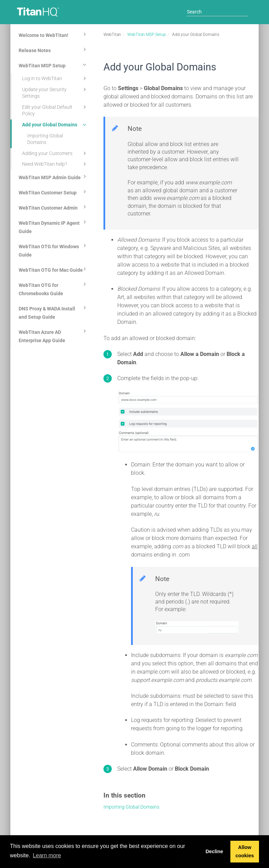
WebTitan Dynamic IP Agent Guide (53, 226)
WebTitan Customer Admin (53, 207)
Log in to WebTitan (55, 78)
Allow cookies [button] (245, 851)
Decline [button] (214, 851)
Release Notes (53, 49)
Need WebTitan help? (55, 164)
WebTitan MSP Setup (53, 65)
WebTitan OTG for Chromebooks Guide (53, 288)
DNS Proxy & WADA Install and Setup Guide (53, 312)
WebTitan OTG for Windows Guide (53, 250)
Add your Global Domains (55, 125)
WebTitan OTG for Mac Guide (53, 269)
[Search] (218, 12)
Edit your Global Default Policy (55, 110)
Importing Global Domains (45, 139)
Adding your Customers (55, 153)
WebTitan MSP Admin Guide (53, 176)
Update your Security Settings (55, 92)
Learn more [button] (47, 855)
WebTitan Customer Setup (53, 192)
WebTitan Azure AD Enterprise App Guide (53, 335)
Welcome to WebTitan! (53, 34)
